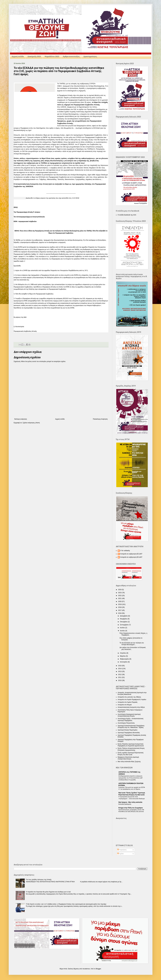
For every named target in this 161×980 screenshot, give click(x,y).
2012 (120, 675)
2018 (120, 607)
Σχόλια (120, 854)
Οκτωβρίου (124, 622)
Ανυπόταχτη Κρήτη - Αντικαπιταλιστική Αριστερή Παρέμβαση (131, 719)
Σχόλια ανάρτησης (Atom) (31, 423)
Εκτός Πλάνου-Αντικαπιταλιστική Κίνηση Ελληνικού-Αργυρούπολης (131, 749)
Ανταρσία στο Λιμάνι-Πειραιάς (128, 702)
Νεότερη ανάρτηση (21, 419)
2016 (120, 613)
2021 (120, 598)
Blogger (98, 969)
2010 (120, 680)
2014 (120, 669)
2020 (120, 601)
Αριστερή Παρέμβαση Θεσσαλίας (129, 733)
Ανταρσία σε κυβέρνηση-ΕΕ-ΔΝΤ (131, 554)
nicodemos (86, 969)
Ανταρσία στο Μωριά (125, 705)
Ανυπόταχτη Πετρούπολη (126, 723)
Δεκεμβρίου (124, 616)
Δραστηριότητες (90, 56)
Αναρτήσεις (122, 850)
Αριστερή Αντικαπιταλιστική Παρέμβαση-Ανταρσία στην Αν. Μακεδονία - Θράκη (131, 727)
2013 (120, 671)
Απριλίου (123, 653)
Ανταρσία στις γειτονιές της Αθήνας (129, 697)
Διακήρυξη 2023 (34, 56)
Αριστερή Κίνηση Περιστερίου (128, 730)
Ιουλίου (123, 628)
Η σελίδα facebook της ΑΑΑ (127, 215)
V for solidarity (125, 551)
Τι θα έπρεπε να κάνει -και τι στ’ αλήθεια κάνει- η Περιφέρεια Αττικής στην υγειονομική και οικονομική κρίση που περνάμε (66, 904)
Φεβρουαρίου (125, 659)
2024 (120, 590)
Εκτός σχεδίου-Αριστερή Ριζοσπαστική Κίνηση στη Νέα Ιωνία (131, 754)
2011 (120, 677)
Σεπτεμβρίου (124, 625)
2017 (120, 610)
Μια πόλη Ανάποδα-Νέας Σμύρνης (129, 762)
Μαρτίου (123, 656)
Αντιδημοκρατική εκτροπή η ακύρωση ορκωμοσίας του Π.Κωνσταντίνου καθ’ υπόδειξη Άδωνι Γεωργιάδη (131, 778)
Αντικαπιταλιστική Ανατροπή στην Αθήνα (131, 707)
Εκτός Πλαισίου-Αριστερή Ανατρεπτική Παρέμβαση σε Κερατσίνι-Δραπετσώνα (131, 745)
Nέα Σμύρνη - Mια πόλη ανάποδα (130, 802)
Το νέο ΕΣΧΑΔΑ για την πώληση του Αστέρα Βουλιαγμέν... (132, 644)
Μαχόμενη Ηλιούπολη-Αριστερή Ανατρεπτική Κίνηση (128, 758)
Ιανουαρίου (124, 662)
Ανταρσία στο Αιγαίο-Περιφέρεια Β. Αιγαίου (132, 700)
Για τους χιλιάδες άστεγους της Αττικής (39, 880)
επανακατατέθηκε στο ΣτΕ (67, 109)
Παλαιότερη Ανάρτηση (100, 419)
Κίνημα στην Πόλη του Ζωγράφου (131, 808)
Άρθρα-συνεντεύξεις (71, 56)
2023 (120, 593)
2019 (120, 604)
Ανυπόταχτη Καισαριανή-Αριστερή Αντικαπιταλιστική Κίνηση (129, 715)
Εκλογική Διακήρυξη (125, 804)
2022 (120, 596)
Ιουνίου (123, 631)
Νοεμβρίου (124, 619)
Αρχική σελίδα (18, 56)
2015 (120, 666)
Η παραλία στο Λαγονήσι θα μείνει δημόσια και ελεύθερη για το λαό (48, 892)
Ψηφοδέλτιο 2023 (52, 56)
